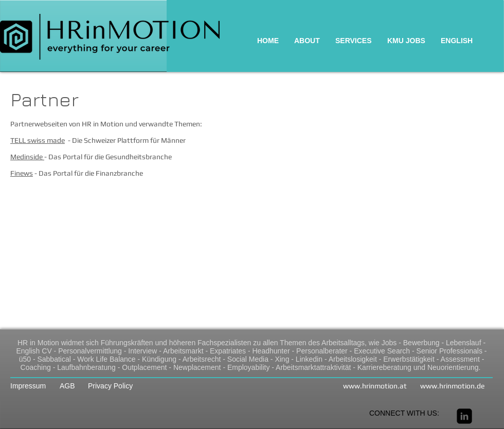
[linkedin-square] (464, 416)
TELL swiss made (38, 140)
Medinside (27, 157)
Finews (22, 173)
